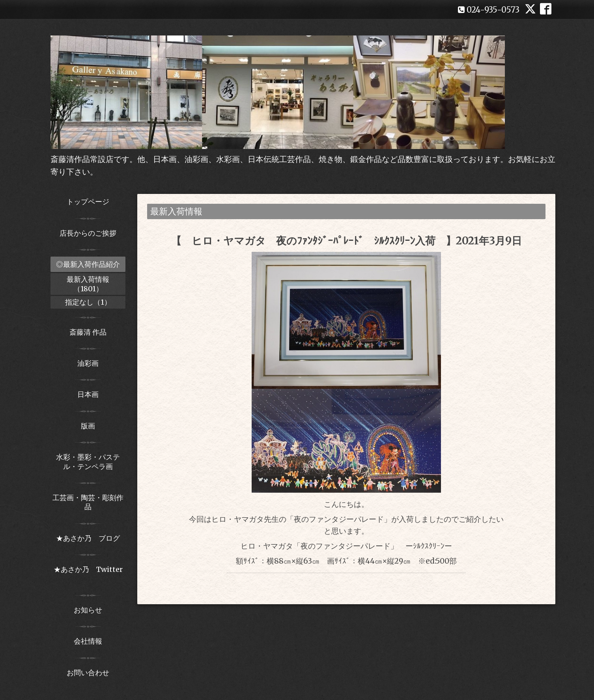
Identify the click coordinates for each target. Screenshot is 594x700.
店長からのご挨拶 (88, 233)
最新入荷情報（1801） (88, 284)
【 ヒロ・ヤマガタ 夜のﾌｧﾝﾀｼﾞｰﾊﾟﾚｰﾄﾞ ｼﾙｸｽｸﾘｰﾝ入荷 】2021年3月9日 (346, 241)
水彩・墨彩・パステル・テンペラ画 (88, 462)
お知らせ (88, 610)
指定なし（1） (88, 302)
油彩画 (88, 363)
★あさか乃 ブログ (91, 538)
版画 (88, 426)
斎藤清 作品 (88, 332)
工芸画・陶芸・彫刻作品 (88, 502)
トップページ (88, 202)
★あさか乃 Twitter (88, 574)
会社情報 (88, 641)
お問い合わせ (88, 673)
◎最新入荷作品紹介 (88, 264)
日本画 (88, 394)
